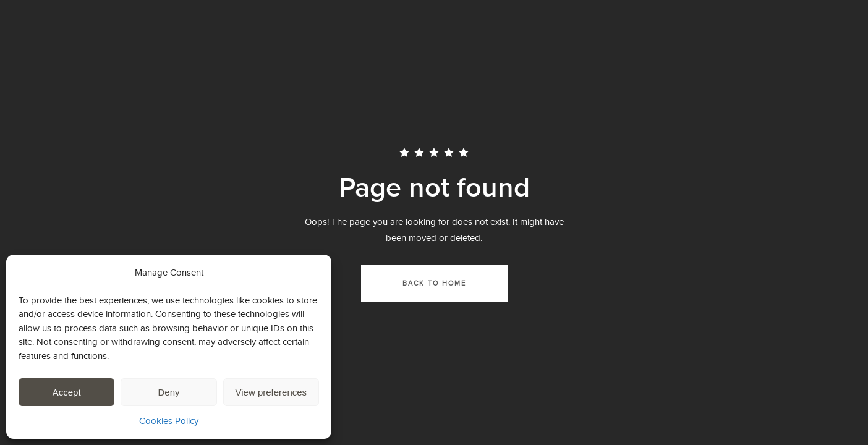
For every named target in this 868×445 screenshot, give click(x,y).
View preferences (271, 392)
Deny (168, 392)
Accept (67, 392)
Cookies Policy (169, 421)
